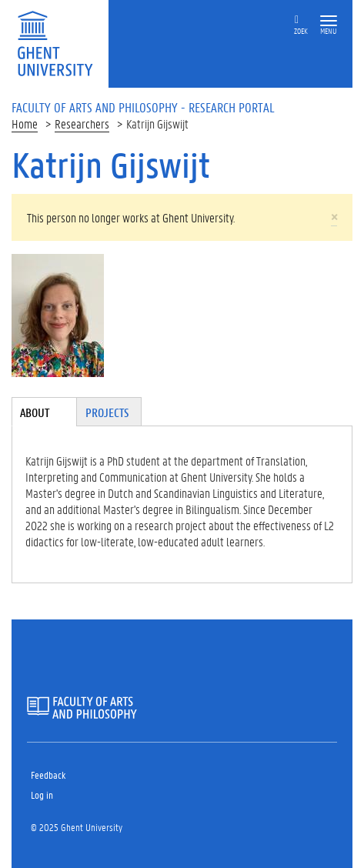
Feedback (48, 775)
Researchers (82, 124)
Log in (42, 795)
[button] (329, 21)
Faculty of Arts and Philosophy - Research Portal (143, 107)
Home (25, 124)
